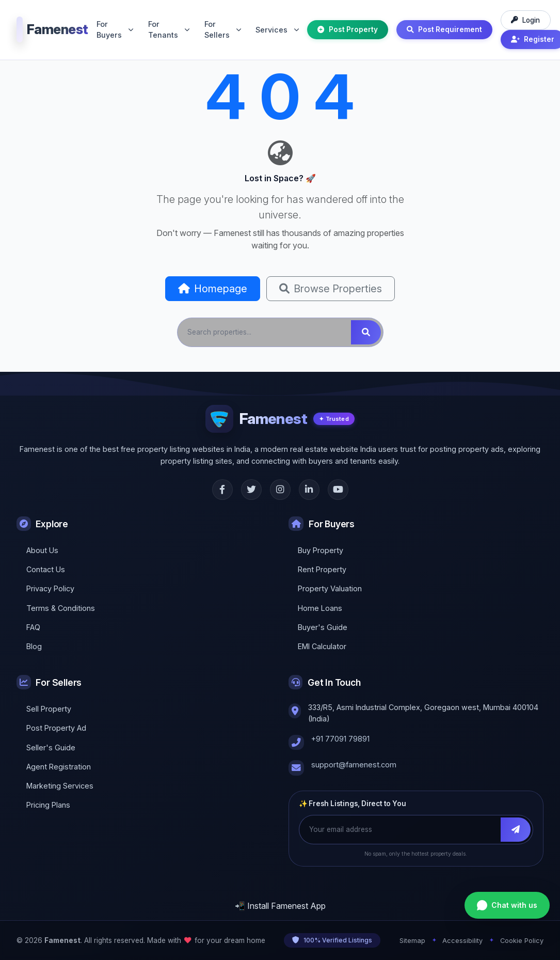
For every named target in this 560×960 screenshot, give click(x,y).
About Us (42, 550)
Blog (34, 646)
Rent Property (322, 569)
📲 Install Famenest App (280, 906)
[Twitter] (251, 490)
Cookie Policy (522, 941)
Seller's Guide (51, 747)
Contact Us (46, 569)
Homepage (213, 289)
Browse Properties (331, 289)
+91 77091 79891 (340, 739)
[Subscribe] (516, 829)
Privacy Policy (50, 588)
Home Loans (320, 608)
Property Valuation (330, 588)
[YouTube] (338, 490)
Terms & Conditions (61, 608)
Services (277, 30)
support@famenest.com (354, 765)
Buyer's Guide (323, 627)
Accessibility (462, 941)
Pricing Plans (48, 805)
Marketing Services (60, 786)
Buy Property (321, 550)
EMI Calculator (322, 646)
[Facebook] (222, 490)
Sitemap (412, 941)
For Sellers (223, 30)
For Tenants (169, 30)
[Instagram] (280, 490)
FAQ (33, 627)
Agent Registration (59, 767)
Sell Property (49, 709)
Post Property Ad (56, 728)
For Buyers (115, 30)
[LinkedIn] (309, 490)
